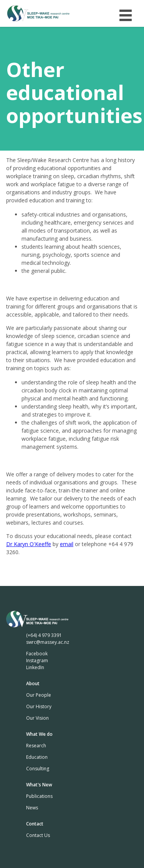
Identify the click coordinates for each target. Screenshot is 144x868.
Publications (39, 796)
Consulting (38, 769)
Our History (39, 706)
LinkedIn (35, 667)
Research (36, 746)
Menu (126, 13)
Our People (39, 695)
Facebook (37, 654)
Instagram (37, 660)
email (67, 544)
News (32, 808)
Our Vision (37, 718)
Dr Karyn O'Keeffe (29, 544)
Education (37, 757)
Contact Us (38, 835)
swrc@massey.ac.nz (48, 642)
